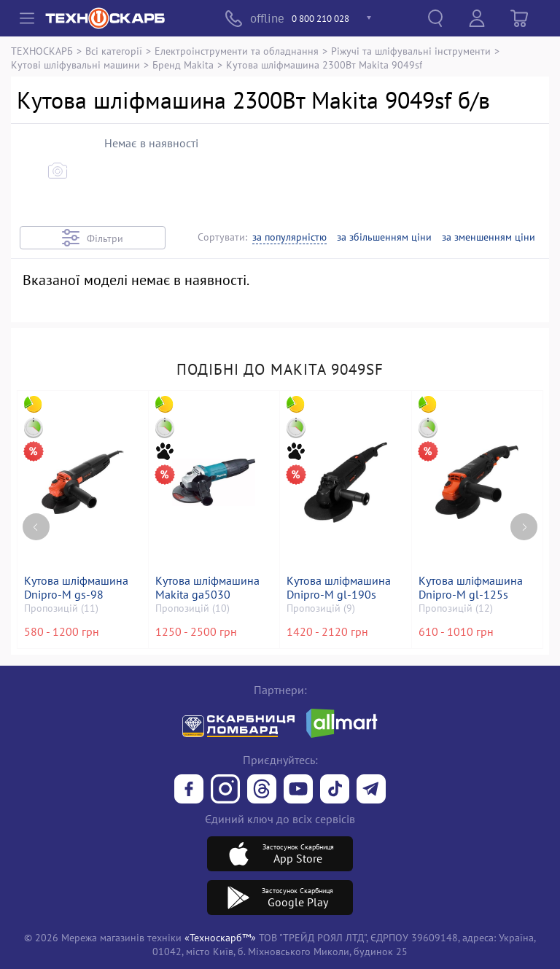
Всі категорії (114, 51)
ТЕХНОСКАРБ (42, 51)
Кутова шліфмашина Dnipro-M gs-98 (78, 588)
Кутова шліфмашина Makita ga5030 (209, 588)
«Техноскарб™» (220, 937)
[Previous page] (36, 517)
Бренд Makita (183, 65)
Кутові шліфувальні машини (75, 65)
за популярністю (289, 237)
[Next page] (524, 517)
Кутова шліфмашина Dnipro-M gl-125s (472, 588)
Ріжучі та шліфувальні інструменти (411, 51)
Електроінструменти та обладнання (237, 51)
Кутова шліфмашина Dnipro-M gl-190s (340, 588)
